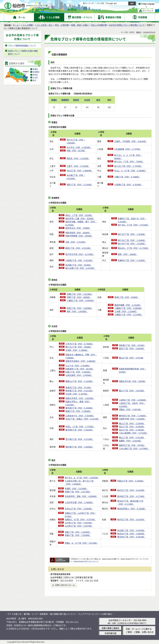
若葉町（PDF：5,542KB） (131, 441)
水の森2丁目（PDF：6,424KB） (76, 177)
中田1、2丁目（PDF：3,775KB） (80, 427)
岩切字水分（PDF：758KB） (78, 228)
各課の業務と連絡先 (110, 628)
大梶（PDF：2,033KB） (76, 242)
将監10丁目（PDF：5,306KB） (131, 481)
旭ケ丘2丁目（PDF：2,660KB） (76, 141)
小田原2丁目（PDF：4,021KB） (79, 260)
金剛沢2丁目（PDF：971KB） (79, 387)
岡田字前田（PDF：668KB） (78, 233)
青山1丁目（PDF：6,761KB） (132, 438)
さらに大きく (130, 7)
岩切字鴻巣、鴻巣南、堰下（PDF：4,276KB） (81, 223)
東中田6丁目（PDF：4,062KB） (79, 430)
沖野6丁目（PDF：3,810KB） (81, 294)
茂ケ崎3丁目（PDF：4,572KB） (79, 439)
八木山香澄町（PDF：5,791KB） (134, 433)
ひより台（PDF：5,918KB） (78, 365)
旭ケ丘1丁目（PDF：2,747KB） (128, 166)
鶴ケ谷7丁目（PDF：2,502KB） (132, 234)
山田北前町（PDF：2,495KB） (79, 375)
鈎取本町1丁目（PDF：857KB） (80, 369)
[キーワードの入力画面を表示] (84, 11)
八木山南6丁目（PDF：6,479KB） (134, 448)
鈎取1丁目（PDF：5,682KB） (79, 372)
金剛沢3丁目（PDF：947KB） (132, 445)
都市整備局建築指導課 (60, 574)
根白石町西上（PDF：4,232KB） (132, 509)
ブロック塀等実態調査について (22, 46)
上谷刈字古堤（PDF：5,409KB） (79, 502)
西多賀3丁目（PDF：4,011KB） (79, 391)
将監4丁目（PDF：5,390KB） (78, 535)
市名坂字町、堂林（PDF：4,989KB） (81, 496)
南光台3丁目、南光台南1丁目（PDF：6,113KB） (130, 502)
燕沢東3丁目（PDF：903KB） (79, 265)
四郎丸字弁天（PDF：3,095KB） (80, 398)
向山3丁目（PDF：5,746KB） (132, 430)
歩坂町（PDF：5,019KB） (76, 488)
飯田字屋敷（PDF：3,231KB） (132, 305)
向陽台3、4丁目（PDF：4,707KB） (80, 519)
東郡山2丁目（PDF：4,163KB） (79, 381)
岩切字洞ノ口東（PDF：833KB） (80, 218)
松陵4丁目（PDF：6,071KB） (78, 492)
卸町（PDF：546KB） (128, 254)
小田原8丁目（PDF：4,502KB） (128, 185)
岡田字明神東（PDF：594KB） (79, 236)
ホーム (16, 25)
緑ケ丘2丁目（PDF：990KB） (79, 347)
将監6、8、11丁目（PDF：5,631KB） (82, 543)
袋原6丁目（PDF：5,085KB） (79, 411)
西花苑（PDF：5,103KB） (78, 158)
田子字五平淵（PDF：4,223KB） (80, 254)
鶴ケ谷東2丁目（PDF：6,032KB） (81, 268)
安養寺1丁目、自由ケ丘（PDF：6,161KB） (132, 220)
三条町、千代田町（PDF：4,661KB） (131, 141)
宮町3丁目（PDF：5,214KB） (80, 185)
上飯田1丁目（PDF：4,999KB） (82, 300)
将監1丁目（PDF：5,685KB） (78, 532)
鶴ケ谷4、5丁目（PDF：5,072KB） (134, 225)
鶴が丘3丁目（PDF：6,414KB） (131, 490)
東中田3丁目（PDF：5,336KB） (79, 408)
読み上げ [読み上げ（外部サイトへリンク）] (102, 3)
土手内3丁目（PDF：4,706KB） (79, 344)
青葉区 (35, 69)
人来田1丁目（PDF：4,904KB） (133, 400)
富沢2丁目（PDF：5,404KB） (132, 349)
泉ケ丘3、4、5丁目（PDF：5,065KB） (82, 478)
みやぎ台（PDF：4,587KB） (79, 147)
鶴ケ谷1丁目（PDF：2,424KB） (132, 240)
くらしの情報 (27, 25)
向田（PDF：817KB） (76, 151)
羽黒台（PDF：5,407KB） (131, 410)
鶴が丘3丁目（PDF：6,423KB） (131, 519)
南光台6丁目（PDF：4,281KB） (131, 537)
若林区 (35, 75)
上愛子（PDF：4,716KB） (78, 166)
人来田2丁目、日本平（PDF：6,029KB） (132, 405)
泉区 (34, 80)
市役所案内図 (110, 633)
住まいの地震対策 (99, 25)
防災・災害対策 (62, 25)
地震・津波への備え (80, 25)
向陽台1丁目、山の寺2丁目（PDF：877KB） (81, 515)
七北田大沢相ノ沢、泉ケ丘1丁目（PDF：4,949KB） (79, 482)
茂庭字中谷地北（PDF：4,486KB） (81, 361)
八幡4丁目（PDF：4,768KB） (127, 177)
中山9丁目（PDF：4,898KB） (80, 171)
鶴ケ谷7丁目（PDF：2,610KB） (132, 243)
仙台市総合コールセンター (120, 620)
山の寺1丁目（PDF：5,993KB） (79, 523)
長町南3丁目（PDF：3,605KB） (79, 447)
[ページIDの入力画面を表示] (96, 11)
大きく (120, 7)
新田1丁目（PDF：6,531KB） (79, 248)
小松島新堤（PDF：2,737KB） (128, 149)
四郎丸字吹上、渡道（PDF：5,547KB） (78, 403)
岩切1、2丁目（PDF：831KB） (79, 215)
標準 (124, 3)
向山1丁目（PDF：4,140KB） (132, 427)
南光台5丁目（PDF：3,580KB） (131, 534)
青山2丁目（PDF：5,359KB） (132, 423)
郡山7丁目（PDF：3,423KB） (132, 391)
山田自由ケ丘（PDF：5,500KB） (80, 416)
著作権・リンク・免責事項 (36, 614)
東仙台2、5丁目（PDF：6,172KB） (134, 248)
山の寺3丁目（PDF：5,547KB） (79, 526)
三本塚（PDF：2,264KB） (130, 311)
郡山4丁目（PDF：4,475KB (131, 358)
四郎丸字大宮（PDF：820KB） (133, 381)
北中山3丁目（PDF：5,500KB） (79, 509)
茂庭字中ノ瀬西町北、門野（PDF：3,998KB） (81, 356)
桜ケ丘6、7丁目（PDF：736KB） (129, 161)
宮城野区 (36, 72)
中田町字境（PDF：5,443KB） (133, 419)
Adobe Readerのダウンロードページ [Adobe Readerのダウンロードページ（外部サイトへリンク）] (86, 561)
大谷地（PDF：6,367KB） (77, 394)
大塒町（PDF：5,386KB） (77, 350)
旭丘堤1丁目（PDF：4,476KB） (131, 530)
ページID (100, 11)
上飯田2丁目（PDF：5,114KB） (133, 315)
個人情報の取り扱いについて (63, 614)
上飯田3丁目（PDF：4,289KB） (133, 308)
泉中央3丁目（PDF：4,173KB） (131, 496)
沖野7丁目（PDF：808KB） (80, 297)
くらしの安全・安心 (44, 25)
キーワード (88, 11)
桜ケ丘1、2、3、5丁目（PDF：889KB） (128, 157)
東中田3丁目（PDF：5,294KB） (133, 416)
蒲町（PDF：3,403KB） (78, 311)
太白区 (35, 78)
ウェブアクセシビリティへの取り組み (95, 614)
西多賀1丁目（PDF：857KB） (132, 345)
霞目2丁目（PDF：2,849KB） (81, 308)
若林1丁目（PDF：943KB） (131, 297)
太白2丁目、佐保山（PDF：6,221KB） (83, 419)
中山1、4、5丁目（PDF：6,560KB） (130, 171)
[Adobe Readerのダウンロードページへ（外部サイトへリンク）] (60, 559)
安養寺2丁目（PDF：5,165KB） (132, 260)
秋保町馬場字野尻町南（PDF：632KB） (133, 370)
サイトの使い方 (14, 614)
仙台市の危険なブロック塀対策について (127, 25)
